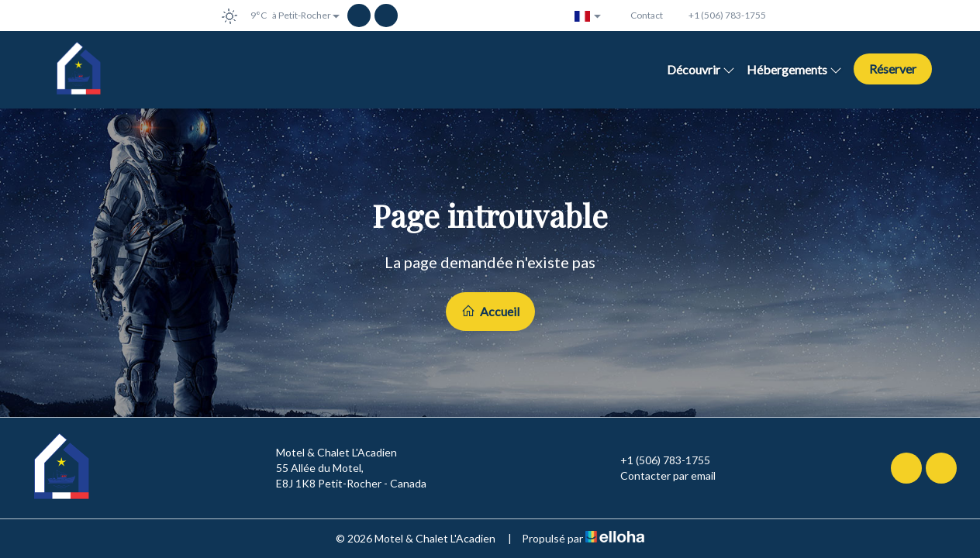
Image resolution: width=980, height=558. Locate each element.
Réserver (893, 69)
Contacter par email (659, 476)
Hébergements (794, 69)
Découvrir (701, 69)
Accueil (490, 311)
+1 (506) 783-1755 (656, 460)
